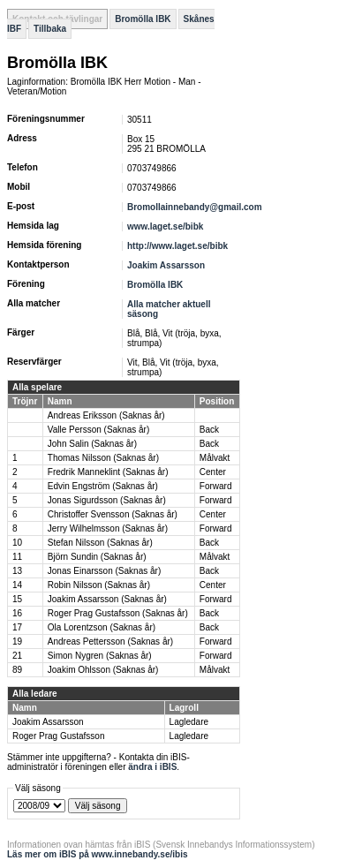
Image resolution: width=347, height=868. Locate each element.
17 (17, 627)
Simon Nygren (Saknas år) (100, 656)
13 (17, 571)
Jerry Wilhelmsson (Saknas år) (108, 528)
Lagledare (189, 722)
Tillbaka (50, 29)
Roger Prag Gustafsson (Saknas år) (118, 613)
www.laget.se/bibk (165, 226)
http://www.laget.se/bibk (177, 246)
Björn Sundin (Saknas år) (97, 557)
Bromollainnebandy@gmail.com (195, 207)
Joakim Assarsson (166, 265)
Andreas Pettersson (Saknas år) (110, 642)
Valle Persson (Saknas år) (98, 430)
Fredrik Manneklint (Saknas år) (108, 472)
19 (17, 642)
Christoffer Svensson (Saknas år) (113, 514)
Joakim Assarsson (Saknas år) (107, 599)
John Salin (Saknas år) (92, 444)
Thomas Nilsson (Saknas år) (103, 458)
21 (17, 656)
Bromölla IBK (143, 19)
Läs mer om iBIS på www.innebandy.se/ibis (98, 854)
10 (17, 543)
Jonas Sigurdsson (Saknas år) (107, 500)
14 (17, 585)
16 (17, 613)
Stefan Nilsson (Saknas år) (100, 543)
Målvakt (215, 458)
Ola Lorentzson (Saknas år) (102, 627)
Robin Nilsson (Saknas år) (99, 585)
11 (17, 557)
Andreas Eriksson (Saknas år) (106, 415)
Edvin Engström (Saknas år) (103, 486)
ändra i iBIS (152, 767)
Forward (216, 486)
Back (209, 430)
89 (17, 670)
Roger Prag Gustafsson (59, 736)
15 (17, 599)
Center (213, 472)
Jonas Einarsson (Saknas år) (104, 571)
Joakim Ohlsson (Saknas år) (103, 670)
